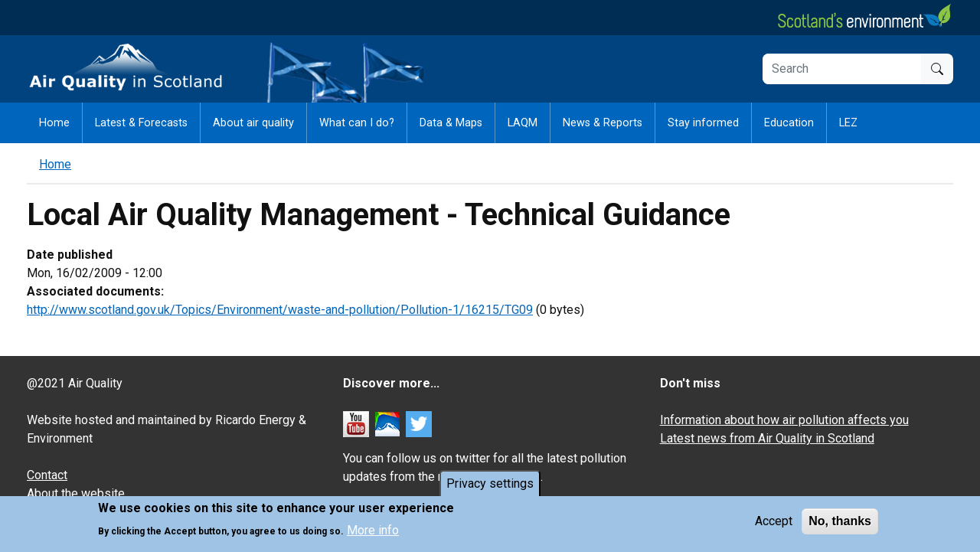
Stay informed (703, 123)
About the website (76, 493)
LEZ (848, 123)
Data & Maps (451, 123)
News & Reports (603, 123)
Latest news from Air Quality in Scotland (767, 438)
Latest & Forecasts (141, 123)
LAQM (523, 123)
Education (789, 123)
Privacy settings (490, 485)
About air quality (253, 123)
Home (54, 123)
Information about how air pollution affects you (784, 420)
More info (373, 532)
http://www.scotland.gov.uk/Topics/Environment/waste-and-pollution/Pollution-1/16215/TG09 (280, 310)
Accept (774, 523)
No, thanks (840, 523)
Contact (47, 475)
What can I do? (357, 123)
